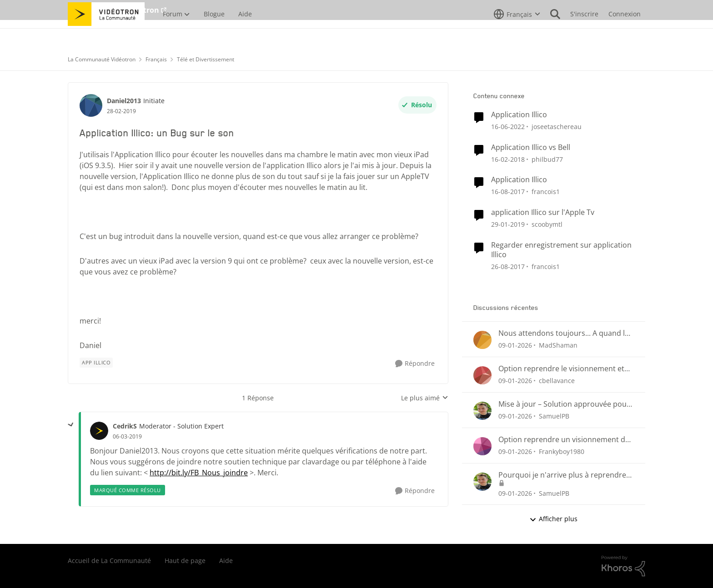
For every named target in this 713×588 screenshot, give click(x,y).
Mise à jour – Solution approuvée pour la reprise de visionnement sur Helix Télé (564, 404)
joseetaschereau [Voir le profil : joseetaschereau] (557, 127)
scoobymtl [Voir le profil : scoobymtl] (547, 224)
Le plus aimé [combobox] (425, 398)
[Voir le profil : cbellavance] (482, 375)
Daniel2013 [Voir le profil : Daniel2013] (124, 101)
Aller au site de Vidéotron (113, 10)
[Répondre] (415, 364)
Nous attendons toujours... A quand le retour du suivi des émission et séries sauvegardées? (564, 333)
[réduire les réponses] (71, 425)
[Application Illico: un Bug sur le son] (127, 437)
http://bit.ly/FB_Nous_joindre (199, 473)
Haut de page (185, 561)
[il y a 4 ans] (508, 127)
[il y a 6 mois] (515, 345)
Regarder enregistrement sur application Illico (561, 250)
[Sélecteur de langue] (517, 34)
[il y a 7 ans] (508, 224)
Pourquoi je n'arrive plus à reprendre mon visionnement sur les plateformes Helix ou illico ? (565, 475)
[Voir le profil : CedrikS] (99, 431)
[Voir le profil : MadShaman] (482, 340)
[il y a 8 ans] (508, 159)
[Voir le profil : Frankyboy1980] (482, 446)
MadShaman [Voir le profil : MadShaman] (558, 345)
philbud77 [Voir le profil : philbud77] (547, 159)
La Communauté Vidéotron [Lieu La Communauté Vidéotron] (102, 59)
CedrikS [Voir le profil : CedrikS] (125, 426)
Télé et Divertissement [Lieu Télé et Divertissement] (206, 59)
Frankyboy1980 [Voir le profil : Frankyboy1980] (562, 451)
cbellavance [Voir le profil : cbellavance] (557, 381)
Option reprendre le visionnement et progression (561, 369)
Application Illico (519, 115)
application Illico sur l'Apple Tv (543, 212)
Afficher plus (553, 519)
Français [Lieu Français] (156, 59)
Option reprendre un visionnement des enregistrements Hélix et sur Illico (566, 440)
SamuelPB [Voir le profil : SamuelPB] (554, 416)
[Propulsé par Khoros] (623, 566)
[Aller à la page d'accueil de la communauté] (106, 34)
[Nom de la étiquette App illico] (96, 363)
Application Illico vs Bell (531, 147)
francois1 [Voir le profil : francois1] (546, 192)
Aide (226, 561)
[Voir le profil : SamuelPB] (482, 411)
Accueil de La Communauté (109, 561)
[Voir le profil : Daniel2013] (91, 105)
